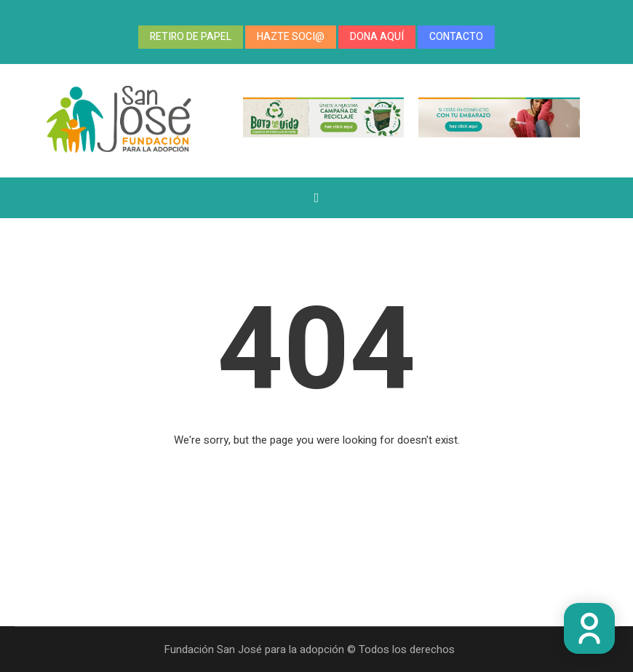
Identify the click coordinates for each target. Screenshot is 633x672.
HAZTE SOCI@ (291, 37)
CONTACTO (456, 37)
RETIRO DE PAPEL (191, 37)
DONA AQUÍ (377, 37)
